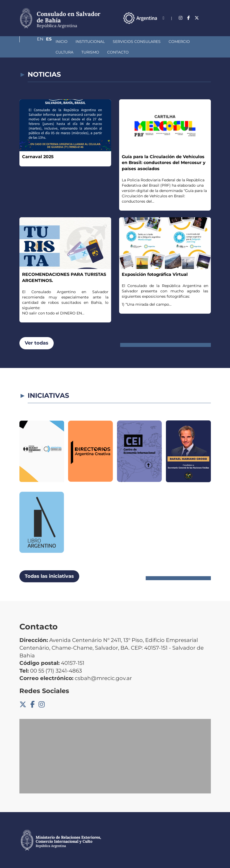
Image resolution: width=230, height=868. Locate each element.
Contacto (64, 52)
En (197, 26)
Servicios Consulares (108, 42)
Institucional (62, 42)
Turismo (36, 52)
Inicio (33, 42)
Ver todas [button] (37, 343)
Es (208, 26)
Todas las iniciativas (49, 576)
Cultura (179, 42)
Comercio (151, 42)
